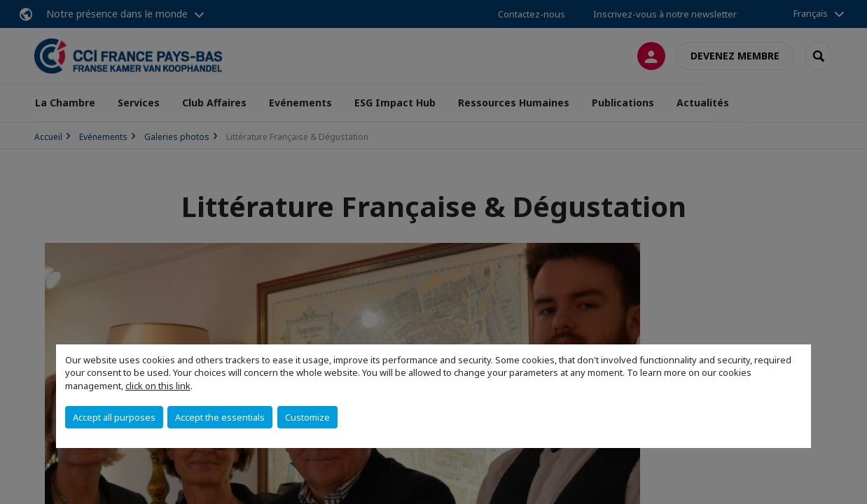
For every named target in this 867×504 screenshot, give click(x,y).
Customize (307, 417)
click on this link (158, 386)
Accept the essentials (220, 417)
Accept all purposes (114, 417)
